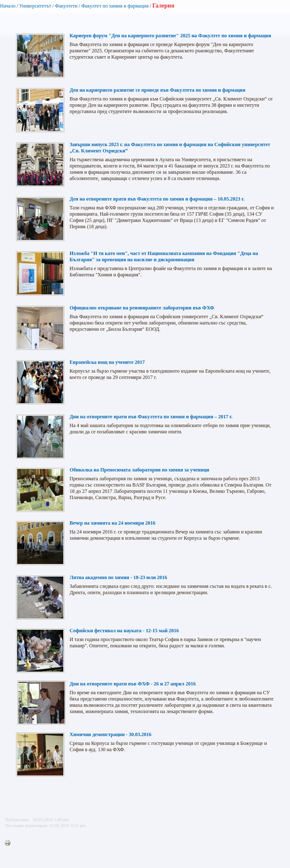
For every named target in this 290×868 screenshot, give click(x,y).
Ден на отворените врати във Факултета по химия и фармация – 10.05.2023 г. (157, 199)
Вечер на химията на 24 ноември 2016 (113, 523)
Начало (8, 6)
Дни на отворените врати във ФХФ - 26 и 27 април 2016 (133, 684)
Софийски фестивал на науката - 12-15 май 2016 (124, 631)
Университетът (35, 6)
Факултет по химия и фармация (115, 6)
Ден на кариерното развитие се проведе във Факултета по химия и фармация (157, 90)
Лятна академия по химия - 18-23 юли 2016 (118, 577)
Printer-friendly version (10, 843)
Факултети (66, 6)
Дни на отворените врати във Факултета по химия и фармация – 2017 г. (151, 417)
